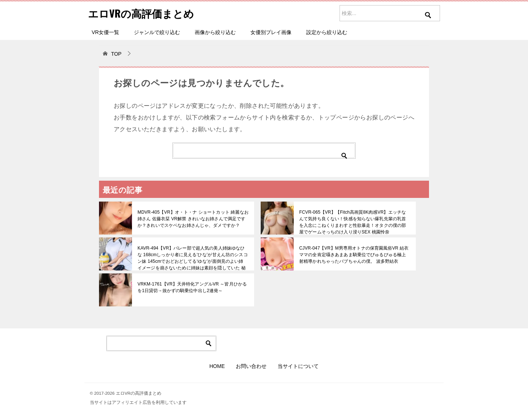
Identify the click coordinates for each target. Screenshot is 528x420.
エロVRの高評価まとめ (145, 13)
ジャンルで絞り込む (157, 32)
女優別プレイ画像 (271, 32)
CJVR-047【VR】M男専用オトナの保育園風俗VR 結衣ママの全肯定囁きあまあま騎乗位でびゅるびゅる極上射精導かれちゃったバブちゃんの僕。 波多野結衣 (354, 255)
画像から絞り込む (215, 32)
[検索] (264, 151)
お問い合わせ (251, 366)
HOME (217, 366)
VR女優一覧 (105, 32)
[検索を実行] (428, 20)
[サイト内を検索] (390, 13)
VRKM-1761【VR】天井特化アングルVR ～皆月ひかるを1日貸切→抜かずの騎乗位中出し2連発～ (191, 287)
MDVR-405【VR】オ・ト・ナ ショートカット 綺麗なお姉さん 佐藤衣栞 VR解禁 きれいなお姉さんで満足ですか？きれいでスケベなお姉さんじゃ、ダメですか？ (192, 219)
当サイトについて (298, 366)
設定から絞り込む (327, 32)
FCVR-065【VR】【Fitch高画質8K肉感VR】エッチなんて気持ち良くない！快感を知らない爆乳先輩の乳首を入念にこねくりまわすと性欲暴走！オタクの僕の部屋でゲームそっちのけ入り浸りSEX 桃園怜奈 (354, 222)
